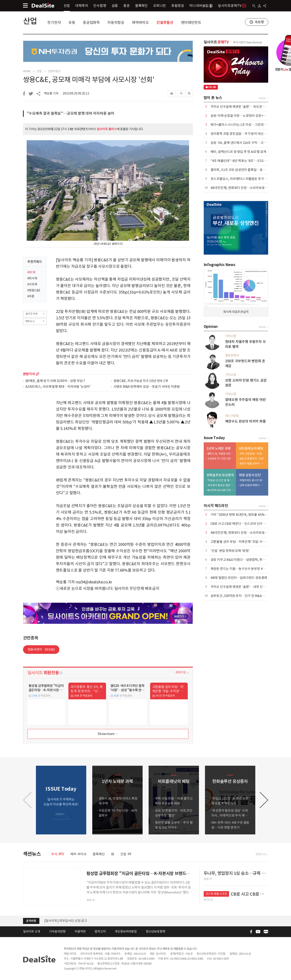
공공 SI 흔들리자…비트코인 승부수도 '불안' (253, 459)
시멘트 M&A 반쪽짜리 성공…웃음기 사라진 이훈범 (147, 387)
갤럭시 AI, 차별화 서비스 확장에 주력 (221, 454)
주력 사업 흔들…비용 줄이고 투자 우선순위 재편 (253, 454)
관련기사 (29, 374)
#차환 (31, 296)
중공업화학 (91, 23)
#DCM (31, 272)
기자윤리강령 (57, 931)
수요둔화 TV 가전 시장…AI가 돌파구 (221, 459)
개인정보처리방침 (126, 931)
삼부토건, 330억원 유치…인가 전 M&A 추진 (239, 596)
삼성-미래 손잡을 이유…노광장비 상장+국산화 (241, 116)
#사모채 (32, 284)
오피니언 (159, 6)
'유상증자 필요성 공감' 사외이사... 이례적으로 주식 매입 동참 (221, 485)
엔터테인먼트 (191, 23)
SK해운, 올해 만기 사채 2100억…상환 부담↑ (56, 381)
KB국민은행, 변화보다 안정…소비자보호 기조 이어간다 (247, 188)
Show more (108, 734)
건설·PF (126, 854)
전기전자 (54, 23)
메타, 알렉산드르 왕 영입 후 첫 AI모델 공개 (238, 152)
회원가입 (181, 672)
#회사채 (32, 278)
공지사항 (31, 921)
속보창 (259, 22)
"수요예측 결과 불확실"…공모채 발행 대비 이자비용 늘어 (71, 113)
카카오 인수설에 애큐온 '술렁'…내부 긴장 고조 (241, 587)
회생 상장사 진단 (250, 475)
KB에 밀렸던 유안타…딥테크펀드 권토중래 (239, 578)
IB (113, 854)
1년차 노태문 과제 (219, 448)
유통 (72, 23)
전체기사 (261, 854)
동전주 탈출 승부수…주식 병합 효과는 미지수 (253, 463)
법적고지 (100, 931)
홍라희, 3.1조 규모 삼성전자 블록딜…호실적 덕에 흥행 (246, 170)
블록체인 (141, 6)
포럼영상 (178, 6)
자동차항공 (116, 23)
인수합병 (100, 6)
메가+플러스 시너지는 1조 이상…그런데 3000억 (242, 125)
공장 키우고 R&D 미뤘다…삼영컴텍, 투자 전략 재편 (245, 560)
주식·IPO (58, 854)
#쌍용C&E (34, 290)
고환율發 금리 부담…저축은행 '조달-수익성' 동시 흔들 (247, 542)
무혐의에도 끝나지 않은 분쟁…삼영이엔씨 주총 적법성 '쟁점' (253, 480)
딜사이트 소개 (32, 931)
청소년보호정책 (156, 931)
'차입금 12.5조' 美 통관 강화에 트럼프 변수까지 (221, 480)
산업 (67, 6)
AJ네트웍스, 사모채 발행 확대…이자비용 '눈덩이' (58, 387)
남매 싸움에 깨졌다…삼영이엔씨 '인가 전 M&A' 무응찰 (253, 485)
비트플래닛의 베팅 (251, 448)
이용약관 (80, 931)
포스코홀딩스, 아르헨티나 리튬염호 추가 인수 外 (242, 179)
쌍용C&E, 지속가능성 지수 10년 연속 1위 (141, 381)
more (38, 374)
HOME (27, 71)
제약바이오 (140, 23)
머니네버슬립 (201, 6)
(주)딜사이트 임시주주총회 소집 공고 (69, 921)
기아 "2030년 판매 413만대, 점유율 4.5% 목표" (242, 515)
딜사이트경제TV (232, 5)
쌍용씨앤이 (41, 649)
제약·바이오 (79, 854)
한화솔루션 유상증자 (220, 475)
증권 (126, 6)
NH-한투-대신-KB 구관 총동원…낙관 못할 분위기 (221, 490)
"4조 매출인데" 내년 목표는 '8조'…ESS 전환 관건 (244, 161)
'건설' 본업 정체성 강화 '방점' (230, 551)
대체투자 (82, 6)
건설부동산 (165, 23)
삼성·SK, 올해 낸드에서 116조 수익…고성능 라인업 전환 (248, 143)
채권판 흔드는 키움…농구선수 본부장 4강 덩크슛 (243, 569)
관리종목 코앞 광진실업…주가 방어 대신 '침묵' (241, 134)
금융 (115, 6)
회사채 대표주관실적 (236, 312)
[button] (264, 800)
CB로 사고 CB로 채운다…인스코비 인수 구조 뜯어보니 (246, 524)
